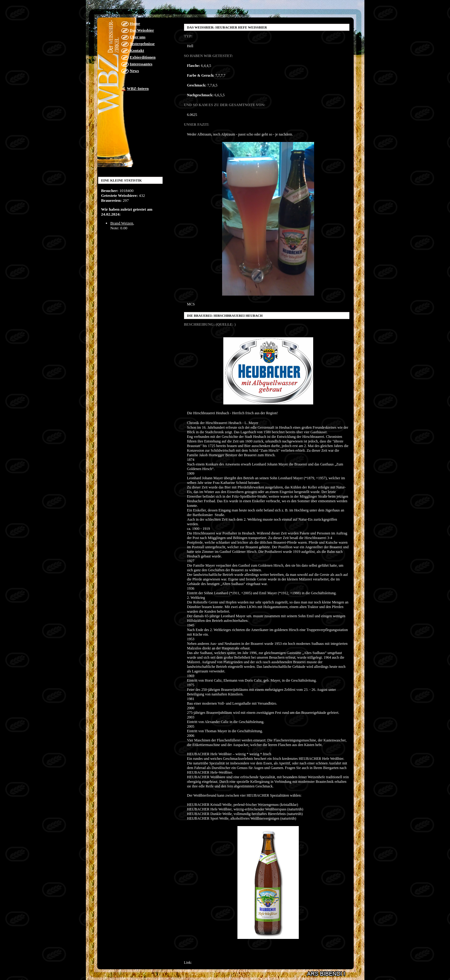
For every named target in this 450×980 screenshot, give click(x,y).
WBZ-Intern (138, 88)
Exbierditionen (143, 57)
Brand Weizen (122, 223)
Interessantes (141, 64)
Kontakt (137, 50)
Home (135, 23)
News (134, 71)
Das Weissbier (142, 30)
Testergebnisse (142, 44)
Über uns (138, 37)
